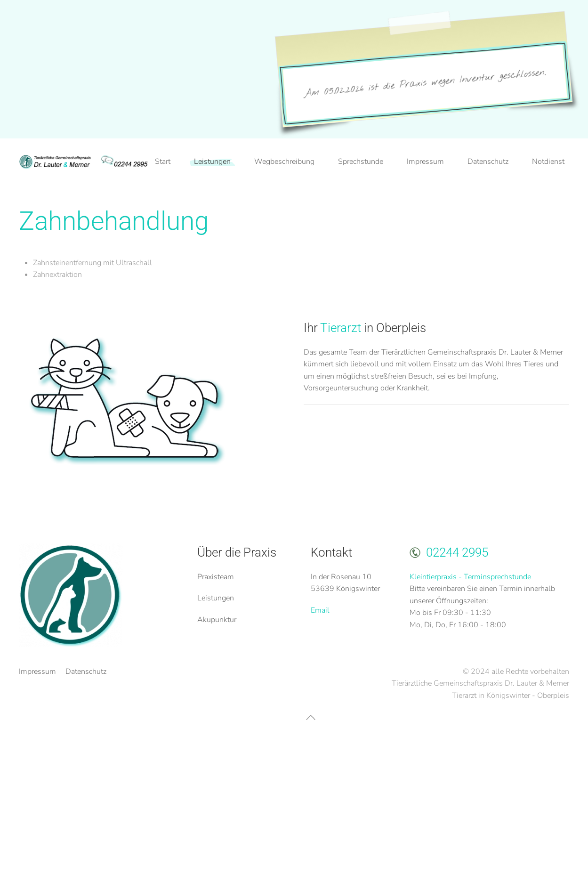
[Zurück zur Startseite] (85, 162)
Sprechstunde (361, 162)
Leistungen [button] (212, 162)
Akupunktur (217, 620)
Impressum (425, 162)
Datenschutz (488, 162)
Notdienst (548, 162)
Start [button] (163, 162)
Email (320, 610)
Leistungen (216, 598)
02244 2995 (457, 552)
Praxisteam (216, 577)
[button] (311, 717)
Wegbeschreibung (284, 162)
